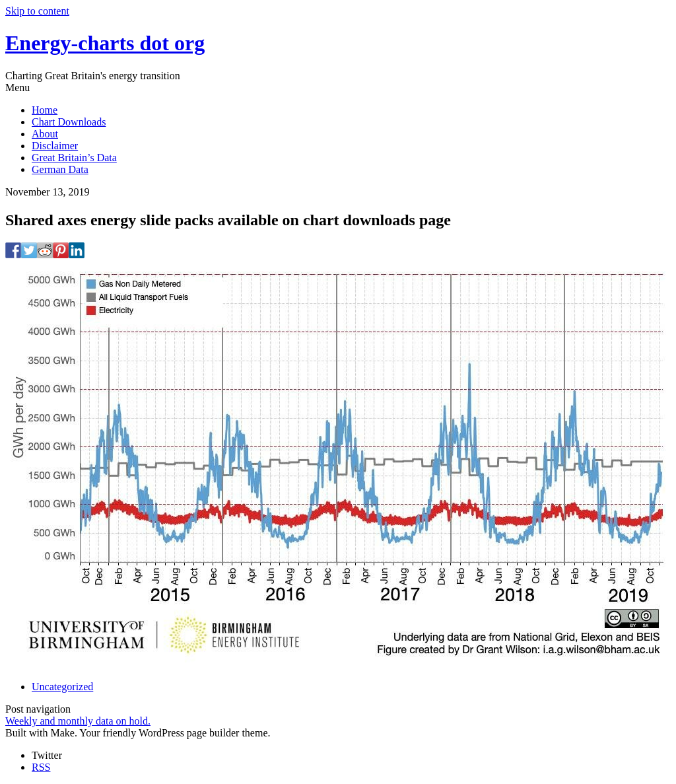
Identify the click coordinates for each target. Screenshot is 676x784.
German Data (60, 169)
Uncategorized (62, 687)
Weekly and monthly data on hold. (78, 721)
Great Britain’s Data (74, 158)
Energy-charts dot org (105, 43)
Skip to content (37, 11)
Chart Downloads (69, 122)
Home (45, 110)
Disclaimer (55, 146)
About (45, 134)
